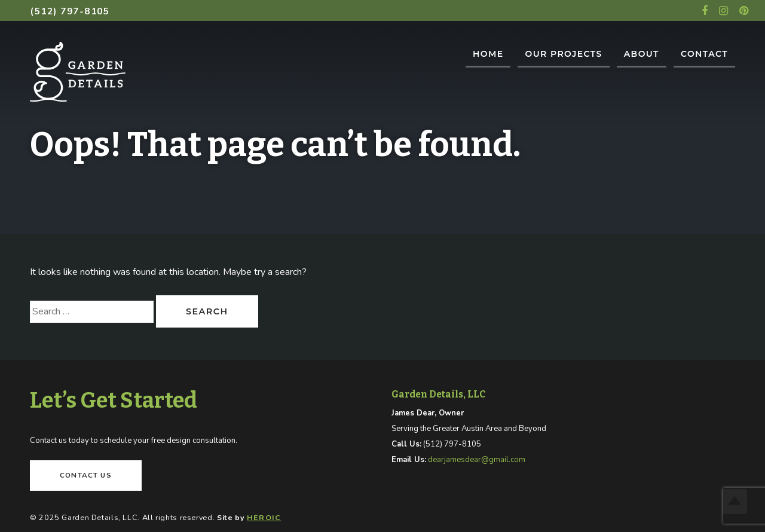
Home (488, 54)
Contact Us (86, 475)
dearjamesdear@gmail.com (477, 460)
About (642, 54)
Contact (704, 54)
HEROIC (264, 517)
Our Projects (563, 54)
